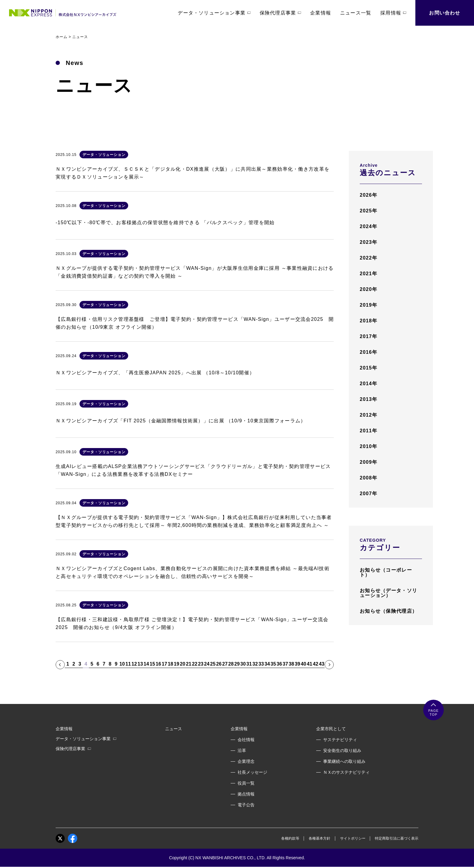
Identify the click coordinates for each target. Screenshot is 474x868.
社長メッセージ (252, 772)
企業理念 (246, 761)
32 (255, 664)
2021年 (368, 274)
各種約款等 (290, 838)
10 (122, 664)
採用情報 (393, 13)
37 (285, 664)
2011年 (368, 431)
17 (164, 664)
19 (177, 664)
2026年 (368, 195)
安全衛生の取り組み (342, 750)
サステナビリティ (340, 740)
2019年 (368, 305)
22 (195, 664)
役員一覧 (246, 783)
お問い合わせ (445, 13)
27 (225, 664)
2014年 (368, 384)
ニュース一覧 (356, 13)
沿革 (242, 750)
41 (310, 664)
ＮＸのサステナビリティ (346, 772)
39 (297, 664)
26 (219, 664)
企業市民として (331, 729)
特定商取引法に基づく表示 (397, 838)
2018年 (368, 321)
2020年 (368, 289)
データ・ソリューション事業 (214, 13)
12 (134, 664)
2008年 (368, 478)
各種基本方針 (320, 838)
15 (152, 664)
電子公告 (246, 805)
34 (267, 664)
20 (183, 664)
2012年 (368, 415)
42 (316, 664)
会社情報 (246, 740)
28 (231, 664)
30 (243, 664)
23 (201, 664)
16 (158, 664)
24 (207, 664)
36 (279, 664)
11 (128, 664)
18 (170, 664)
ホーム (62, 37)
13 (140, 664)
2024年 (368, 226)
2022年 (368, 258)
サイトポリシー (353, 838)
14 (146, 664)
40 (304, 664)
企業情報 (321, 13)
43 (322, 664)
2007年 (368, 494)
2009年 (368, 462)
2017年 (368, 336)
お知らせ (386, 572)
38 (291, 664)
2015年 (368, 368)
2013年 (368, 399)
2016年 (368, 352)
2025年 (368, 211)
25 (213, 664)
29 (237, 664)
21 (189, 664)
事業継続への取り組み (344, 761)
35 (273, 664)
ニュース (174, 729)
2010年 (368, 446)
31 (249, 664)
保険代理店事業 (280, 13)
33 (261, 664)
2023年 (368, 242)
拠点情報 (246, 794)
